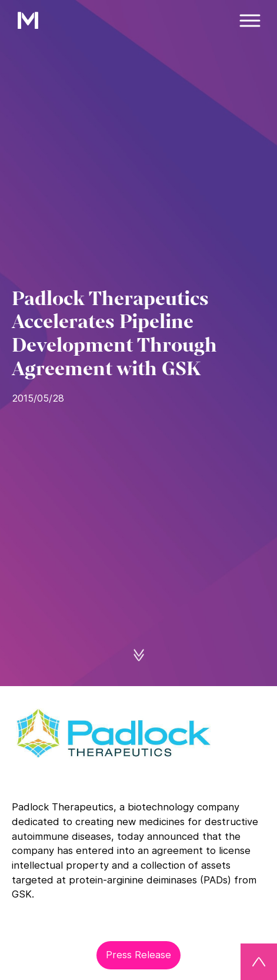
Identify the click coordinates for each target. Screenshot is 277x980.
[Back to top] (259, 962)
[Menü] (251, 21)
